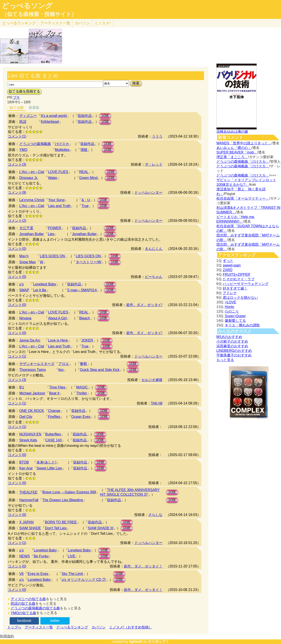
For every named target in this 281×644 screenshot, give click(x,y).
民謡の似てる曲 (23, 604)
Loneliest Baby (45, 284)
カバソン (82, 23)
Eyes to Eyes (38, 574)
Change (54, 411)
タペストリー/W (88, 262)
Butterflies (53, 434)
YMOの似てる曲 (23, 613)
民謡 (23, 122)
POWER (54, 228)
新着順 (34, 108)
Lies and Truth (59, 206)
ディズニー (28, 116)
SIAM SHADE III (101, 528)
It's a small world (54, 116)
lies (61, 370)
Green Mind (88, 178)
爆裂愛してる (235, 321)
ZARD (228, 270)
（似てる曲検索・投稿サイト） (39, 14)
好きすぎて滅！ (235, 288)
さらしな (155, 515)
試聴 (105, 116)
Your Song (56, 200)
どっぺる (19, 23)
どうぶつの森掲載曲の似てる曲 (35, 608)
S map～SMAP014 (82, 290)
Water (53, 178)
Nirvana (25, 318)
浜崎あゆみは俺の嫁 (232, 131)
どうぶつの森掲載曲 (35, 144)
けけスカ (62, 144)
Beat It (54, 393)
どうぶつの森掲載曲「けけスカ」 (243, 162)
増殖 (84, 150)
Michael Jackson (32, 393)
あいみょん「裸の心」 (234, 148)
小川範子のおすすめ (232, 341)
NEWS (25, 556)
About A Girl (57, 318)
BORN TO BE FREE (61, 522)
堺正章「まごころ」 (232, 157)
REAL (84, 172)
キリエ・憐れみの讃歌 (242, 325)
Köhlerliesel (50, 122)
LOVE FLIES (58, 172)
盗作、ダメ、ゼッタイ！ (143, 566)
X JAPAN (27, 522)
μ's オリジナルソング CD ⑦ (84, 580)
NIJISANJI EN (30, 434)
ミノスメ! (102, 23)
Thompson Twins (33, 370)
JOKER (87, 340)
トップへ (14, 627)
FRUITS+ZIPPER (237, 275)
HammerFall (29, 500)
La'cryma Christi (32, 200)
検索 (136, 83)
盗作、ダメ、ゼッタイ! (144, 305)
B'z (22, 387)
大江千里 (26, 228)
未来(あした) (46, 462)
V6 (22, 574)
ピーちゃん (154, 277)
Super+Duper (235, 316)
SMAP (24, 290)
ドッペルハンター (148, 192)
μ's (22, 284)
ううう (157, 136)
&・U (86, 200)
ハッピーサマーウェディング (246, 284)
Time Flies (57, 387)
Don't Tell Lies (56, 528)
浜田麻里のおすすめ (232, 346)
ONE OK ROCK (32, 411)
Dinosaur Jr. (29, 178)
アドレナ (230, 293)
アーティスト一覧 (39, 627)
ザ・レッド (154, 164)
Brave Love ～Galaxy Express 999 (69, 492)
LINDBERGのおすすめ (234, 351)
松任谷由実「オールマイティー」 (243, 198)
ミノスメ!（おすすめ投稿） (131, 627)
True (85, 206)
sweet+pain (232, 265)
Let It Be (40, 290)
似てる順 (16, 108)
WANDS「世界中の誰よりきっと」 (244, 143)
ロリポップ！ (159, 641)
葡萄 (83, 364)
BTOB (24, 462)
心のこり (232, 311)
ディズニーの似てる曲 (28, 599)
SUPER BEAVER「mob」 (237, 152)
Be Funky (41, 556)
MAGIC (82, 387)
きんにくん (154, 249)
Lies (51, 234)
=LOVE (231, 302)
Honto (230, 307)
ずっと (228, 261)
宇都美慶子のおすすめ (234, 355)
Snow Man (28, 262)
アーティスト (55, 23)
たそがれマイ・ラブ (239, 279)
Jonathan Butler (32, 234)
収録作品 (85, 116)
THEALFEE (28, 492)
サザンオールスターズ (37, 364)
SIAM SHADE (30, 528)
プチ (16, 97)
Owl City (26, 417)
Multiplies (62, 150)
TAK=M (157, 403)
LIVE (72, 556)
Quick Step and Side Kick (100, 370)
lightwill (136, 641)
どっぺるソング (27, 6)
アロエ (64, 364)
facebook (24, 621)
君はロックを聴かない (240, 298)
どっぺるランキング (72, 627)
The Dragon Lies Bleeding (63, 500)
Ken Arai (26, 468)
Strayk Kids (28, 440)
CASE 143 (53, 440)
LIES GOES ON (52, 256)
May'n (24, 256)
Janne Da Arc (30, 340)
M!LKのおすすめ (229, 337)
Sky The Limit (72, 574)
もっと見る (225, 360)
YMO (23, 150)
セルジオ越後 (152, 380)
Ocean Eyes (81, 417)
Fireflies (54, 417)
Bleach (85, 318)
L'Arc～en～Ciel (32, 172)
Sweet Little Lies (49, 468)
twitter (55, 621)
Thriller (82, 393)
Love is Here (58, 340)
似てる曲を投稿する (24, 91)
